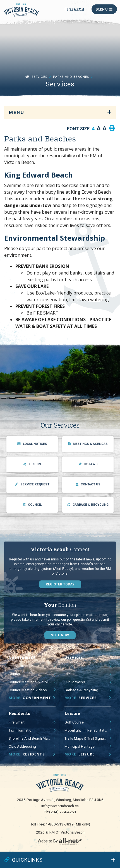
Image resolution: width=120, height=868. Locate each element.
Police (69, 666)
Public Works (75, 682)
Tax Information (21, 730)
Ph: (60, 812)
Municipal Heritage (80, 746)
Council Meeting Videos (28, 690)
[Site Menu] (60, 112)
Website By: (60, 842)
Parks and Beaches (71, 77)
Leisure (80, 754)
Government (30, 698)
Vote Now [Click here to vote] (60, 635)
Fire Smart (17, 722)
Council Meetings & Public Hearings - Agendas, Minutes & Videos (32, 682)
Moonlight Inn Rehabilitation (87, 730)
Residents (27, 754)
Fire (67, 674)
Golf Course (74, 722)
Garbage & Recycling (81, 690)
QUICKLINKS (24, 860)
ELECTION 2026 (21, 666)
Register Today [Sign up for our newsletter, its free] (60, 584)
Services (39, 77)
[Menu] (104, 9)
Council (15, 674)
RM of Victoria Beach (21, 10)
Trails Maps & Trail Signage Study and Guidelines (88, 738)
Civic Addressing (22, 746)
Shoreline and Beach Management (32, 738)
